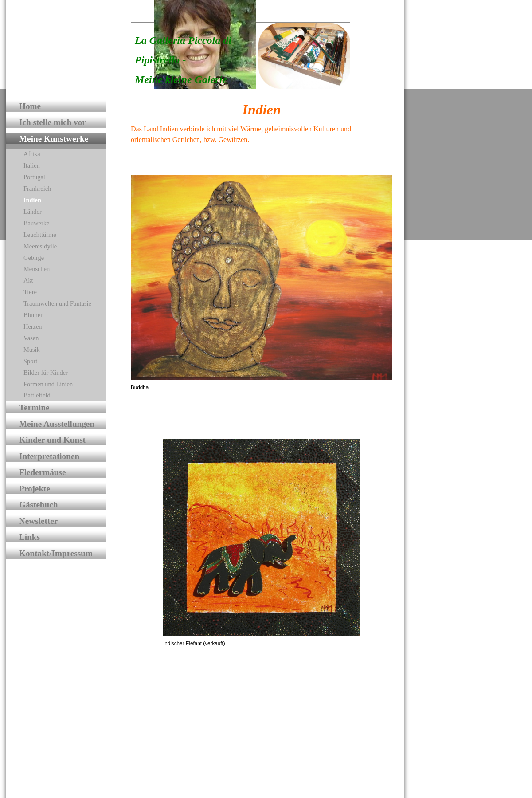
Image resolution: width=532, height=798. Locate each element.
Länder (33, 212)
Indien (32, 200)
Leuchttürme (40, 235)
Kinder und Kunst (52, 440)
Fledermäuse (43, 472)
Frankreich (37, 189)
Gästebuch (38, 505)
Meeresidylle (40, 246)
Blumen (34, 315)
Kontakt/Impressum (56, 553)
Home (30, 106)
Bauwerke (36, 223)
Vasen (31, 338)
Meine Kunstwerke (54, 139)
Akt (28, 280)
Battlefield (37, 395)
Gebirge (34, 258)
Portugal (34, 177)
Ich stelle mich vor (53, 122)
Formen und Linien (48, 384)
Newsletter (38, 521)
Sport (30, 361)
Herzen (33, 326)
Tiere (30, 292)
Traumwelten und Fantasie (57, 303)
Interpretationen (49, 456)
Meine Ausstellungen (57, 424)
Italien (32, 165)
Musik (32, 350)
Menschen (37, 269)
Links (29, 537)
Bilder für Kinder (46, 373)
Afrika (32, 154)
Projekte (35, 489)
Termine (34, 407)
